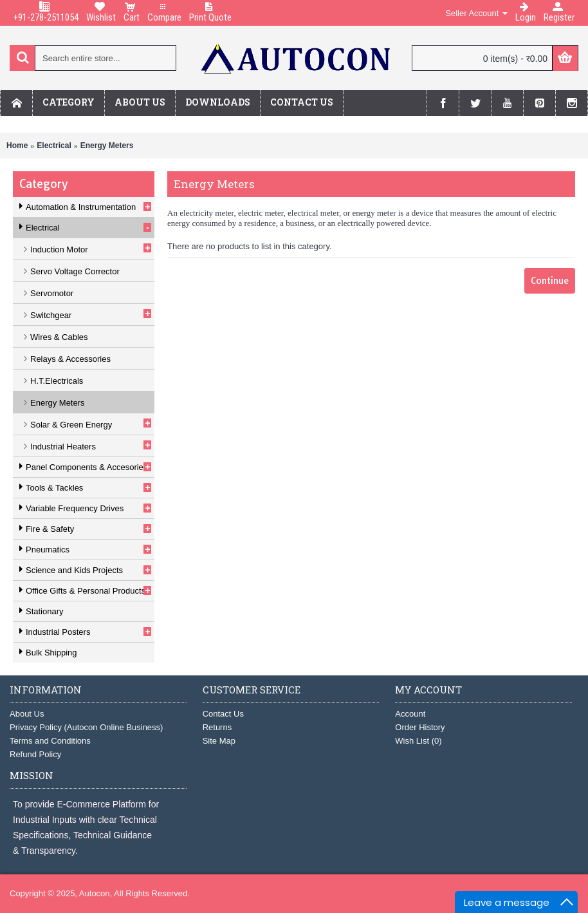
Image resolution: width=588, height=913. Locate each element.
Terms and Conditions (50, 741)
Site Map (219, 741)
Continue (550, 281)
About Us (27, 714)
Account (410, 714)
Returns (217, 727)
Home (17, 146)
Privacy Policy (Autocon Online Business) (86, 727)
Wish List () (418, 741)
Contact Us (223, 714)
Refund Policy (35, 754)
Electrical (54, 146)
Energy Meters (107, 146)
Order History (420, 727)
